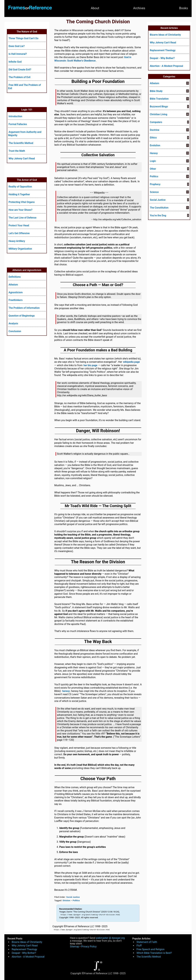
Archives (139, 8)
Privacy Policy (89, 947)
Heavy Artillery (17, 241)
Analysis (13, 323)
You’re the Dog (158, 215)
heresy (66, 691)
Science (154, 192)
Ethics (153, 138)
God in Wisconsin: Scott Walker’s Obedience (93, 59)
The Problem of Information (24, 308)
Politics (76, 900)
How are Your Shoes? (20, 210)
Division (67, 900)
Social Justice (73, 897)
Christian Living (159, 114)
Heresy (154, 153)
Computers (156, 122)
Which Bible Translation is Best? (154, 953)
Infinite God (15, 62)
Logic (153, 161)
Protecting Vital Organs (22, 202)
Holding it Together (19, 194)
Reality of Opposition (20, 187)
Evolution (155, 145)
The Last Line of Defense (22, 218)
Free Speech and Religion (151, 949)
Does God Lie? (17, 46)
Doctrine (155, 130)
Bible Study (156, 91)
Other (153, 169)
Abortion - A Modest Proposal (166, 66)
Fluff (139, 946)
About (95, 8)
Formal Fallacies (18, 124)
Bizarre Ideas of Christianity (165, 35)
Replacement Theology (163, 50)
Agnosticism (16, 292)
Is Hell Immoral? (18, 54)
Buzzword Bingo (159, 107)
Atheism (13, 285)
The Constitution (159, 208)
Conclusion (15, 331)
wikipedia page (131, 362)
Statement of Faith (147, 942)
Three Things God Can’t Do (23, 38)
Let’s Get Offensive (19, 233)
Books (184, 8)
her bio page (90, 365)
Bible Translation (159, 99)
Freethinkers (16, 300)
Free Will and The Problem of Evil (24, 87)
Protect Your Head (19, 225)
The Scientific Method (21, 143)
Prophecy (155, 184)
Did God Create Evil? (20, 70)
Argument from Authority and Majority (25, 134)
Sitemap (75, 947)
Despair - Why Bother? (162, 58)
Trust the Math (17, 151)
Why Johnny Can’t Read (22, 158)
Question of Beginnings (22, 316)
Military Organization (20, 249)
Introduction (15, 116)
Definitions (15, 277)
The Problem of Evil (20, 77)
